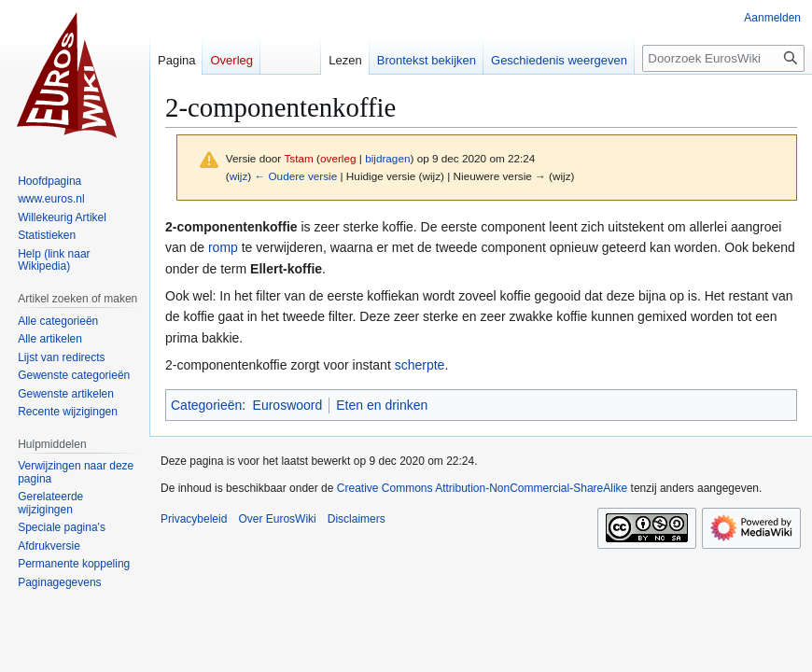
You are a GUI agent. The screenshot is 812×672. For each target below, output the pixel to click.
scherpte (420, 365)
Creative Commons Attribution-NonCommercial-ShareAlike (482, 488)
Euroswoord (288, 405)
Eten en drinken (382, 405)
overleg (338, 158)
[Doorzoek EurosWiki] (723, 58)
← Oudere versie (295, 176)
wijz (239, 176)
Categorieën (206, 405)
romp (223, 247)
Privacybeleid (194, 519)
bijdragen (387, 158)
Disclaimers (357, 519)
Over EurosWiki (277, 519)
